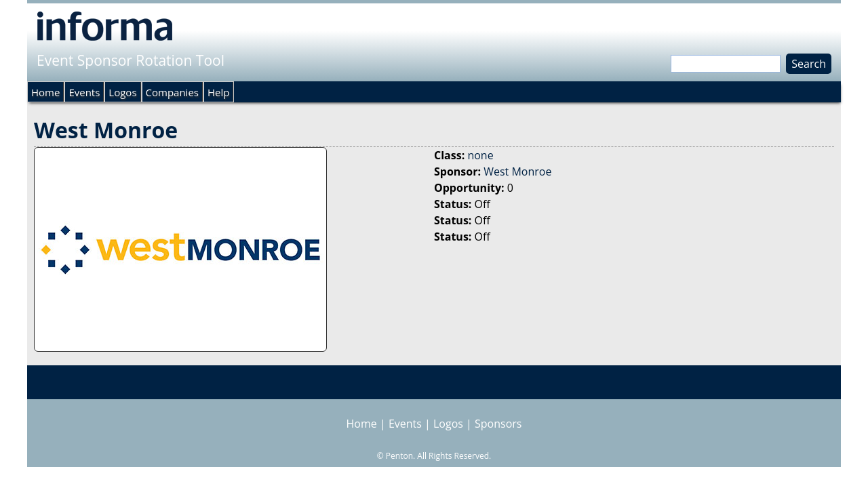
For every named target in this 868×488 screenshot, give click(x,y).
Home (45, 92)
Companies (172, 92)
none (480, 155)
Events (84, 92)
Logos (122, 92)
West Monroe (517, 171)
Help (218, 92)
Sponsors (498, 424)
